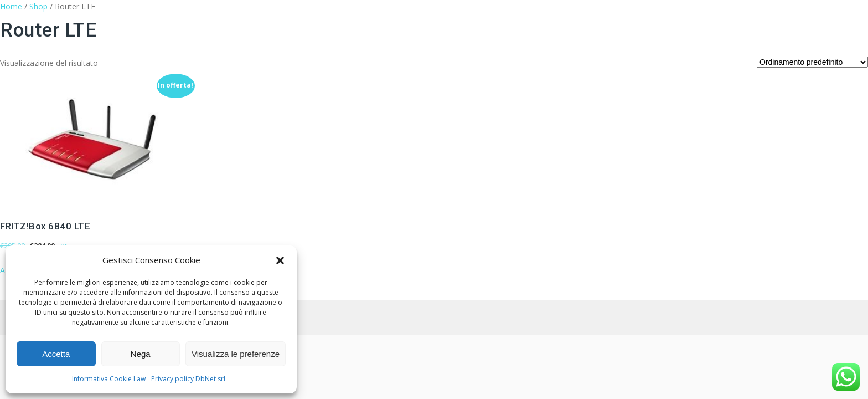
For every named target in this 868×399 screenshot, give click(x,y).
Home (11, 6)
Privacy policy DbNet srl (188, 379)
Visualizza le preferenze (236, 354)
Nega (141, 354)
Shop (38, 6)
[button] (280, 260)
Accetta (56, 354)
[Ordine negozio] (812, 62)
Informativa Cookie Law (109, 379)
